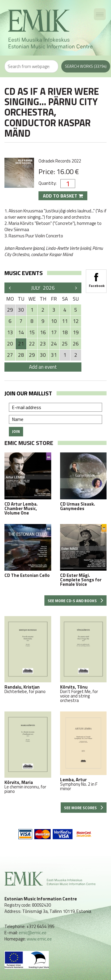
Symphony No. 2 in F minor (83, 751)
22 (32, 344)
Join (16, 431)
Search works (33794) (86, 66)
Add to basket (63, 196)
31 (54, 355)
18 (65, 332)
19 (76, 332)
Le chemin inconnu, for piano (28, 752)
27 (10, 355)
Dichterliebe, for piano (28, 655)
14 (21, 332)
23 (43, 344)
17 (54, 332)
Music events (24, 273)
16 (43, 332)
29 (32, 355)
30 (43, 355)
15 (32, 332)
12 (76, 321)
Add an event (43, 367)
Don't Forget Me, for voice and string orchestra (83, 659)
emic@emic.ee (33, 933)
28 (21, 355)
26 (76, 344)
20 (10, 344)
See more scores (84, 808)
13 (10, 332)
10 (54, 321)
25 (65, 344)
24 (54, 344)
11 (65, 321)
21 (21, 344)
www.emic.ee (39, 939)
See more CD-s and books (75, 601)
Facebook (96, 278)
